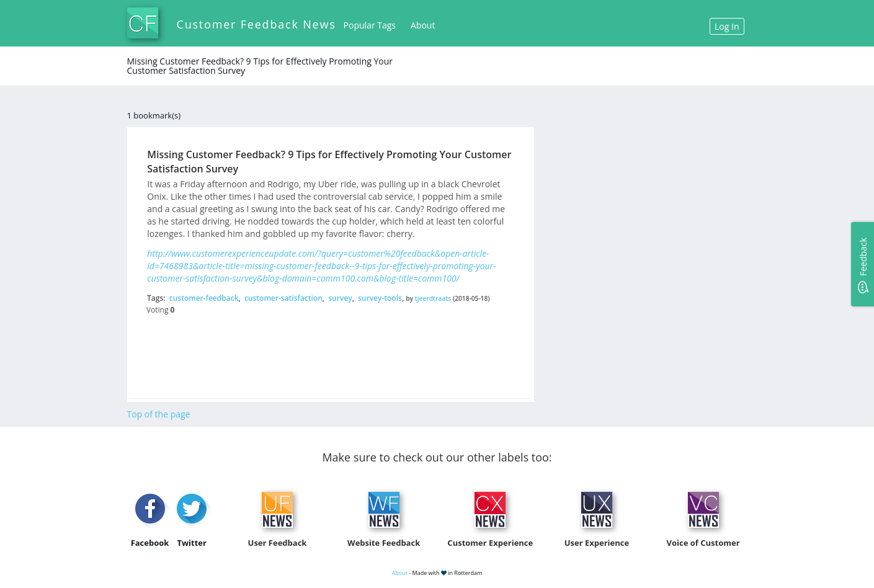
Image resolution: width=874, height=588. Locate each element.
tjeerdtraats (433, 298)
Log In (727, 26)
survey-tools (380, 298)
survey (340, 298)
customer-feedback (204, 298)
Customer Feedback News (256, 24)
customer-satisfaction (283, 298)
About (423, 25)
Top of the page (159, 414)
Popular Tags (370, 25)
